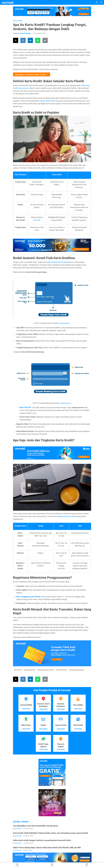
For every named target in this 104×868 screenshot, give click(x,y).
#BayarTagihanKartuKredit (46, 670)
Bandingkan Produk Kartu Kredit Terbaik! (32, 75)
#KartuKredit (18, 670)
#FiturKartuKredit (61, 670)
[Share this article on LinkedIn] (30, 40)
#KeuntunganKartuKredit (77, 670)
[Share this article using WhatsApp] (38, 40)
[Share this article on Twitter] (16, 40)
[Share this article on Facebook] (23, 40)
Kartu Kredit (18, 21)
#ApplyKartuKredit (29, 670)
